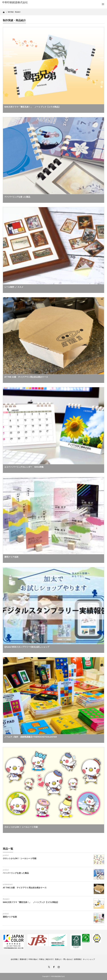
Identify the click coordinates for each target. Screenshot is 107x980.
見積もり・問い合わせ (63, 959)
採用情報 (77, 959)
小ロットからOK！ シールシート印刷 (21, 827)
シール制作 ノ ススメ (14, 287)
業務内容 (23, 959)
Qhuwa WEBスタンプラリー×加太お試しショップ (27, 647)
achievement (8, 884)
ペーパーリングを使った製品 (17, 197)
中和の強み (33, 959)
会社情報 (14, 959)
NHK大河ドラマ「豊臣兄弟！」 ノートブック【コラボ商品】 (32, 107)
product (6, 855)
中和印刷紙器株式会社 (58, 976)
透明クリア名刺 (11, 557)
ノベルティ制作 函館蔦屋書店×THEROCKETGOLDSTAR (31, 737)
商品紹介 (6, 899)
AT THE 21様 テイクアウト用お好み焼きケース (26, 377)
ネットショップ (89, 959)
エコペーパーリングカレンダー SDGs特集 (24, 467)
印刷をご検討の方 (46, 959)
